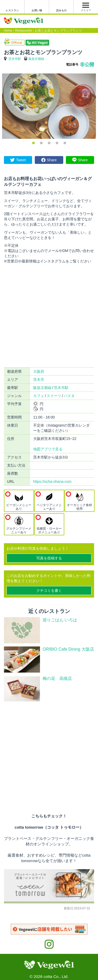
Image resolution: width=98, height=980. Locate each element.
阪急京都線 (36, 59)
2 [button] (41, 143)
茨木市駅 (15, 59)
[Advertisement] (49, 316)
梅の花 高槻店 (59, 678)
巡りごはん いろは (60, 620)
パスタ (69, 396)
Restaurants (24, 31)
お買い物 (37, 10)
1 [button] (33, 143)
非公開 (87, 65)
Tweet (21, 160)
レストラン (12, 10)
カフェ (39, 396)
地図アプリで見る (48, 449)
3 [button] (49, 143)
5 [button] (65, 143)
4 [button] (57, 143)
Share (52, 160)
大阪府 (39, 371)
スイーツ (54, 396)
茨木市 (39, 380)
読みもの (61, 10)
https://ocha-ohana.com (52, 482)
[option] (49, 106)
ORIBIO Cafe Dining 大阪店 (68, 649)
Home (8, 31)
